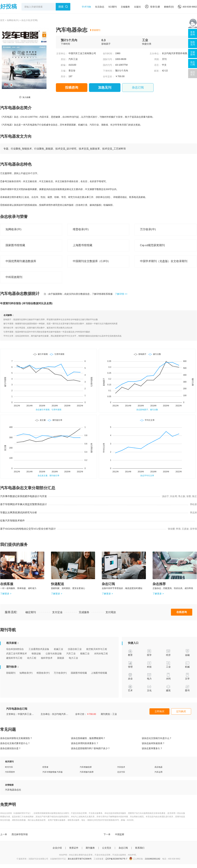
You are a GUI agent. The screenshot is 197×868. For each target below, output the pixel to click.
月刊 (164, 59)
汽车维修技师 (86, 767)
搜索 (61, 7)
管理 (130, 664)
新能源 (61, 658)
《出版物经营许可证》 (22, 813)
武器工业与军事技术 (17, 654)
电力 (149, 676)
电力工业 (73, 658)
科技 (149, 664)
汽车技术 (121, 767)
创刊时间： (109, 54)
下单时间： (109, 71)
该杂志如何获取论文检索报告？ (16, 738)
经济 (168, 653)
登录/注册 (153, 7)
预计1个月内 (69, 40)
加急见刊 (105, 87)
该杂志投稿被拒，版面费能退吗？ (88, 738)
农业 (130, 676)
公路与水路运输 (54, 654)
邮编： (64, 65)
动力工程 (32, 658)
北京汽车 (121, 772)
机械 (187, 664)
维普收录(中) (43, 673)
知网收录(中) (13, 20)
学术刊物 (86, 7)
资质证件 (74, 848)
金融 (187, 653)
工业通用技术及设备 (39, 649)
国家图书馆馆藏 (79, 673)
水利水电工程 (101, 654)
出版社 (138, 7)
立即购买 (159, 711)
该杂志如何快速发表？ (153, 743)
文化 (149, 688)
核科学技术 (47, 658)
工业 (145, 40)
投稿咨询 (72, 87)
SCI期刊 (113, 7)
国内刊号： (109, 65)
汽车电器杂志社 (13, 790)
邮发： (158, 71)
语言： (158, 65)
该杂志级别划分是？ (10, 748)
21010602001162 (153, 859)
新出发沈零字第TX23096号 (80, 859)
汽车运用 (158, 772)
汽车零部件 (10, 772)
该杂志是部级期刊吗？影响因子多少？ (90, 748)
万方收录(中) (60, 673)
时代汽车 (9, 767)
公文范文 (107, 848)
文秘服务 (125, 7)
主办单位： (155, 54)
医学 (149, 653)
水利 (168, 676)
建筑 (168, 688)
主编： (64, 71)
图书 (187, 688)
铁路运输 (36, 654)
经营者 (45, 767)
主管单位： (62, 54)
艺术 (130, 688)
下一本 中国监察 (114, 834)
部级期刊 (96, 30)
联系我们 (140, 848)
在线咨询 (182, 612)
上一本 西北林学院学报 (14, 834)
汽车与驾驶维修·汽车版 (53, 772)
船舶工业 (85, 654)
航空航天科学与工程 (97, 649)
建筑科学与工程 (14, 658)
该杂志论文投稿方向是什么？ (157, 738)
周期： (158, 59)
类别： (64, 59)
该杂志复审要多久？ (152, 748)
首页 (2, 20)
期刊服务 (90, 848)
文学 (187, 676)
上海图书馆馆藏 (99, 673)
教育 (130, 653)
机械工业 (59, 649)
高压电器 (158, 767)
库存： (64, 76)
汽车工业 (73, 59)
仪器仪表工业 (75, 649)
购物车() (169, 7)
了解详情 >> (121, 294)
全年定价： (109, 76)
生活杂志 (100, 7)
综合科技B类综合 (15, 649)
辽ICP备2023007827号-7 (116, 859)
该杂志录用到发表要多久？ (85, 743)
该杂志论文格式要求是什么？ (15, 743)
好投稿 (9, 6)
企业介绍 (57, 848)
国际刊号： (109, 59)
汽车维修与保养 (87, 772)
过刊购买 (181, 711)
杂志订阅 (138, 87)
